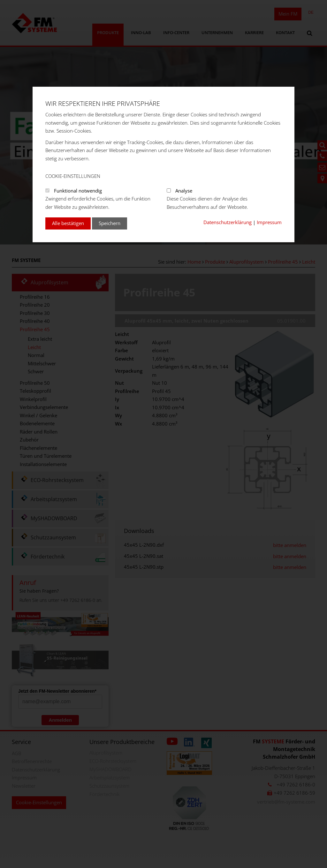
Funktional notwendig (78, 191)
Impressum (269, 222)
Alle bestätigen (68, 223)
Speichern (110, 223)
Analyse (184, 191)
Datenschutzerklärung (228, 222)
